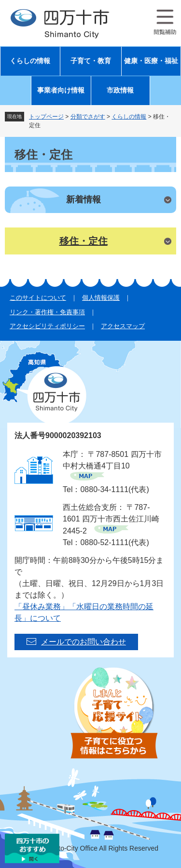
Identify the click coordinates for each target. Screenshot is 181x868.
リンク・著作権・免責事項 (47, 312)
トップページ (46, 117)
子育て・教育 (91, 61)
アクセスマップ (123, 326)
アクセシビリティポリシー (47, 326)
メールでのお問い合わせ (84, 642)
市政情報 (120, 90)
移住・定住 (84, 241)
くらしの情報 (30, 61)
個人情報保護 (101, 298)
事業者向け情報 (61, 90)
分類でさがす (88, 117)
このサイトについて (38, 298)
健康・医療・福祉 (151, 61)
